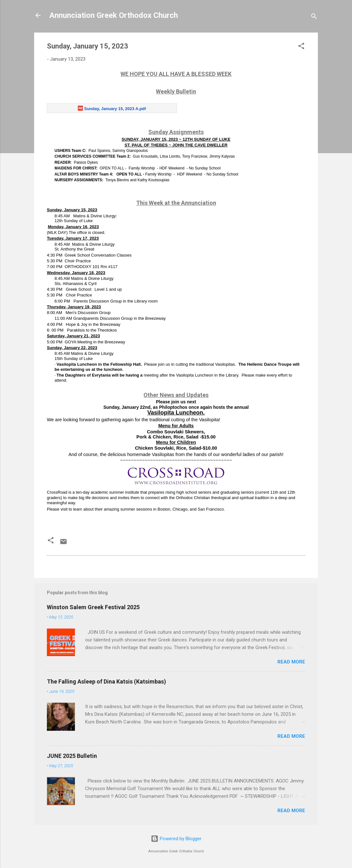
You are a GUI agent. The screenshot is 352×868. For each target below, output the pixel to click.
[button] (301, 47)
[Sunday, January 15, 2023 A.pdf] (112, 108)
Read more (291, 662)
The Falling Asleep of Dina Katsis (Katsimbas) (106, 681)
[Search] (314, 17)
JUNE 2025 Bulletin (72, 756)
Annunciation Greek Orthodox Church (114, 15)
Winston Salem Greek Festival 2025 (93, 607)
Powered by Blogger (176, 839)
